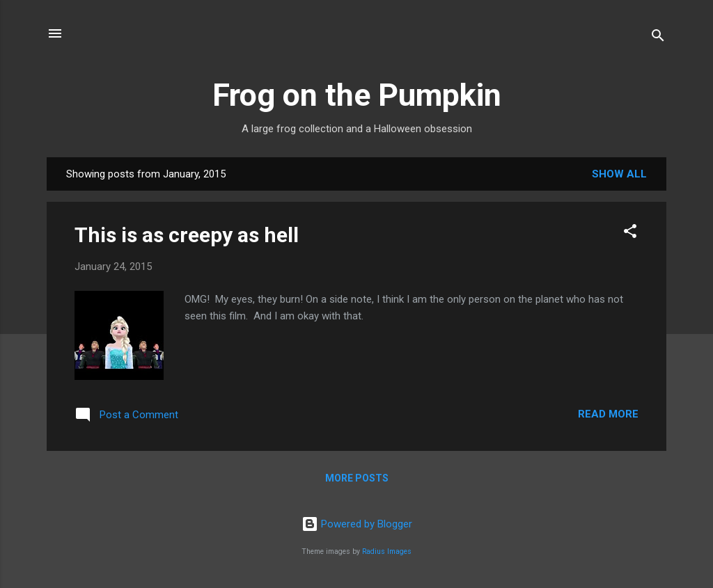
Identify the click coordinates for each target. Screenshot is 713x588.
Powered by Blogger (357, 524)
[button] (630, 233)
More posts (357, 478)
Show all (619, 174)
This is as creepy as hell (187, 235)
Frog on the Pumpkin (357, 95)
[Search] (658, 38)
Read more (608, 414)
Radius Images (387, 551)
